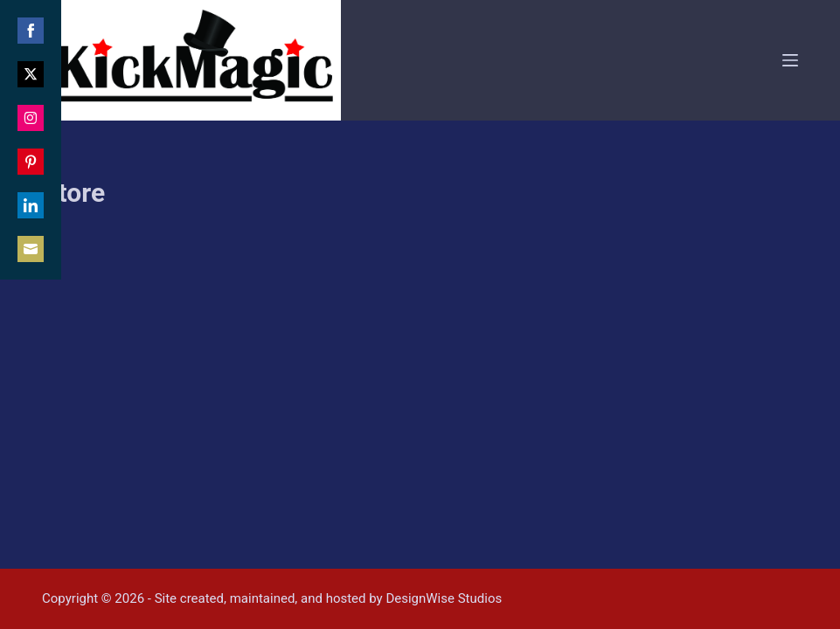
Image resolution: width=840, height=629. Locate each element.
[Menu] (790, 60)
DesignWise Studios (444, 598)
